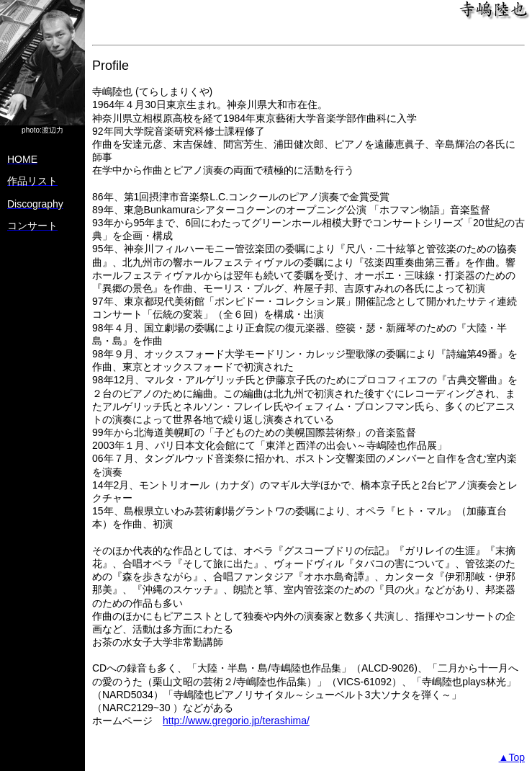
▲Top (512, 757)
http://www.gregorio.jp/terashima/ (236, 721)
